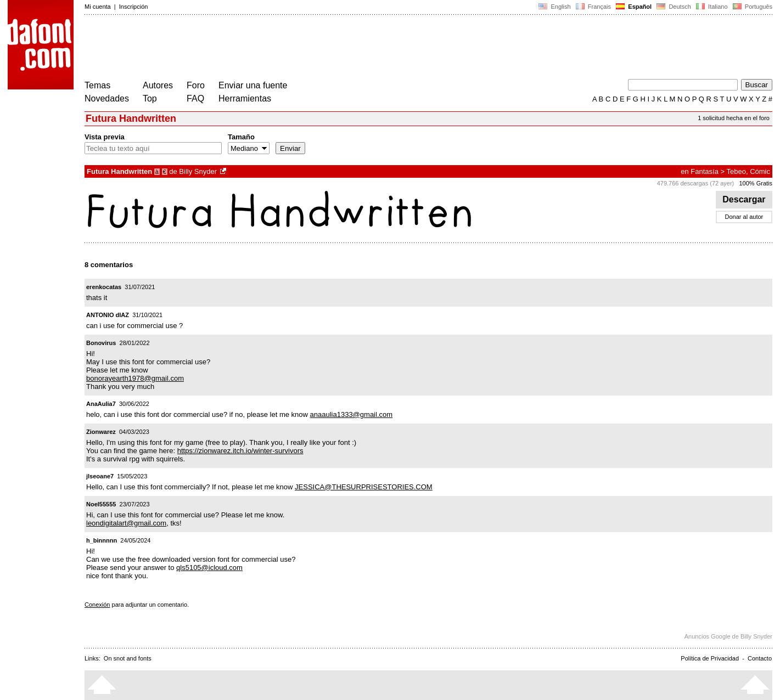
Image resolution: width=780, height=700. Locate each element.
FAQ (195, 98)
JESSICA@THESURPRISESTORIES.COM (364, 487)
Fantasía (705, 171)
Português (752, 7)
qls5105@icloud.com (209, 568)
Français (593, 7)
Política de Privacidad (710, 658)
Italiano (712, 7)
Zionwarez (101, 432)
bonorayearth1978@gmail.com (135, 378)
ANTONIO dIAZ (108, 315)
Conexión (97, 605)
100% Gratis (756, 183)
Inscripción (134, 7)
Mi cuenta (98, 7)
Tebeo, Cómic (748, 171)
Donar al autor (744, 217)
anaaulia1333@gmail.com (352, 414)
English (554, 7)
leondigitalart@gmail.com (126, 523)
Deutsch (674, 7)
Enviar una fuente (253, 85)
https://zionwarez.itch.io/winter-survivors (240, 451)
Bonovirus (101, 343)
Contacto (760, 658)
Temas (97, 85)
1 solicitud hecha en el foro (734, 118)
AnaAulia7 (101, 404)
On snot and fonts (128, 658)
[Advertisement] (284, 48)
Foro (196, 85)
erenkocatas (104, 287)
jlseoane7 (100, 476)
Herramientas (245, 98)
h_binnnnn (102, 540)
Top (150, 98)
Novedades (107, 98)
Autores (158, 85)
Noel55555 (101, 504)
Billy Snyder (198, 171)
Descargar (744, 199)
